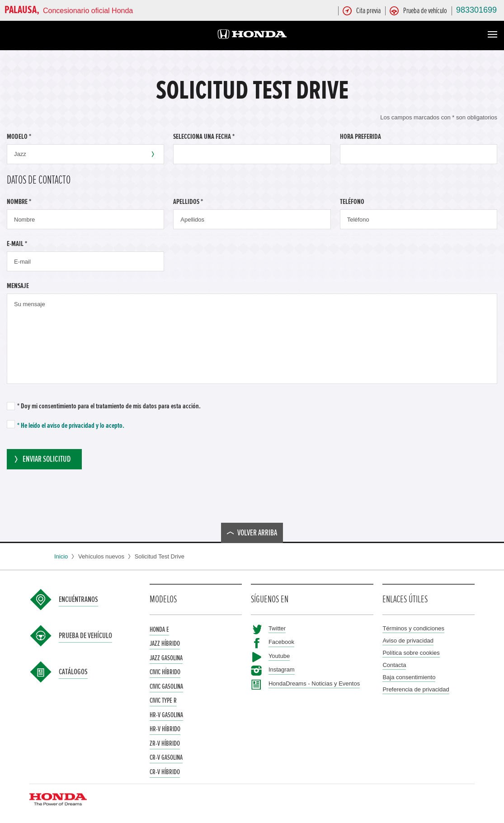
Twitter (277, 628)
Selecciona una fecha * (204, 137)
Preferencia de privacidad (416, 689)
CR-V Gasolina (166, 757)
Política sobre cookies (411, 653)
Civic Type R (163, 700)
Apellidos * (188, 202)
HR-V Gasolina (166, 715)
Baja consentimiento (409, 677)
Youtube (279, 656)
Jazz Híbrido (165, 643)
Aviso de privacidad (408, 641)
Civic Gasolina (166, 686)
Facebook (281, 642)
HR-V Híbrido (165, 729)
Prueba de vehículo (85, 636)
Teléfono (352, 202)
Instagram (282, 669)
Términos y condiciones (413, 628)
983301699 (476, 10)
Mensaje (18, 286)
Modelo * (19, 137)
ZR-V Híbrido (165, 743)
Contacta (394, 665)
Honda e (159, 629)
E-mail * (17, 244)
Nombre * (19, 202)
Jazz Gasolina (166, 658)
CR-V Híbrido (165, 772)
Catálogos (73, 672)
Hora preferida (360, 137)
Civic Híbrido (165, 672)
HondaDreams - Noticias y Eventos (314, 683)
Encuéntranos (78, 600)
